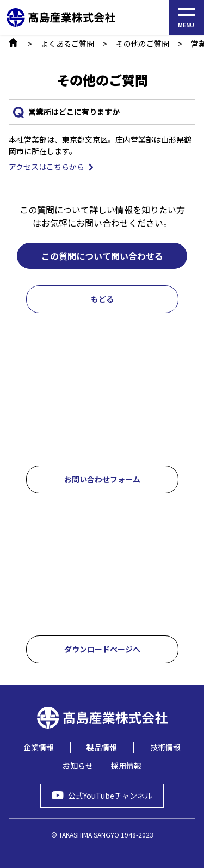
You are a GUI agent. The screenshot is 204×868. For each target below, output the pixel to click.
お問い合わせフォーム (102, 479)
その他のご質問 (143, 44)
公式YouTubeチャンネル (110, 796)
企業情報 (39, 747)
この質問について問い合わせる (102, 256)
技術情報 (165, 747)
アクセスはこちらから (47, 167)
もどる (102, 299)
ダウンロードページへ (102, 649)
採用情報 (126, 766)
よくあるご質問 (67, 44)
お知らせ (78, 766)
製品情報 (102, 747)
